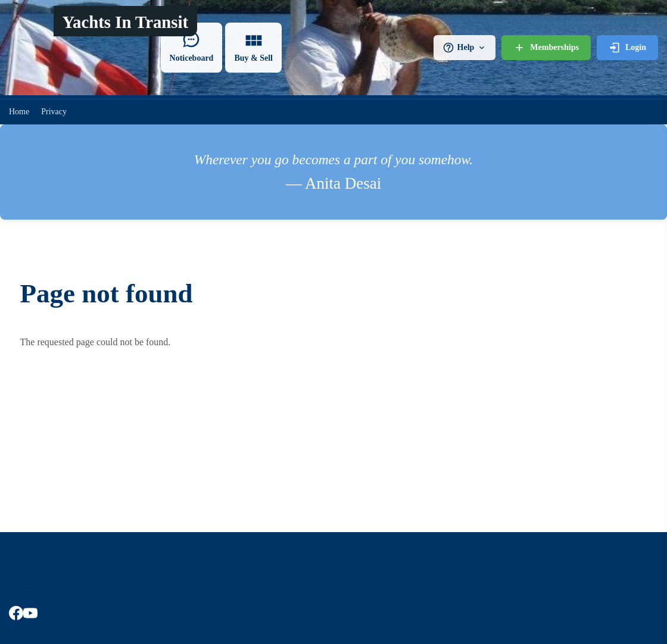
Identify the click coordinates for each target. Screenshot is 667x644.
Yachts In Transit (125, 22)
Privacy (54, 112)
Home (19, 112)
